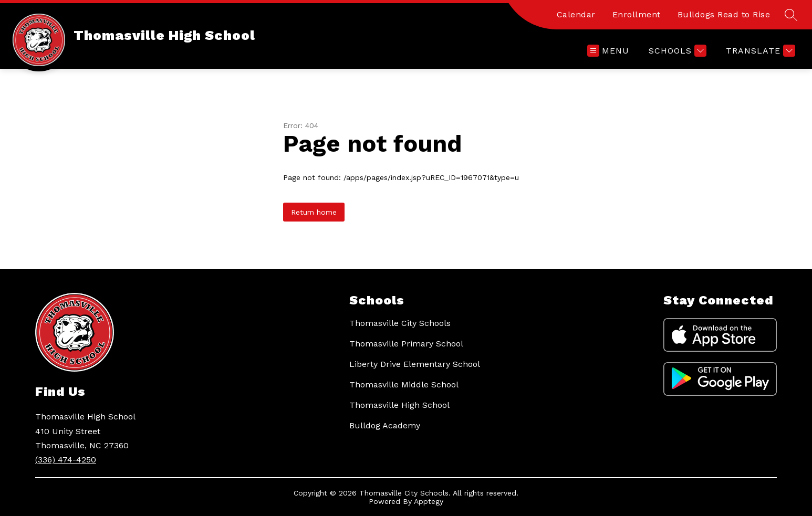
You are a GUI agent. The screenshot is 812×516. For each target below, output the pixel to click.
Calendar (576, 14)
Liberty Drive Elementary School (415, 364)
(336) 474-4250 (66, 460)
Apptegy (429, 501)
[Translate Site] (759, 51)
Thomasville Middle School (404, 385)
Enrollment (637, 14)
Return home (314, 212)
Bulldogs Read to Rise (724, 14)
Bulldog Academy (385, 425)
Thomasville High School (399, 405)
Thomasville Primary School (406, 344)
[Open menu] (608, 51)
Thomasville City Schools (400, 323)
